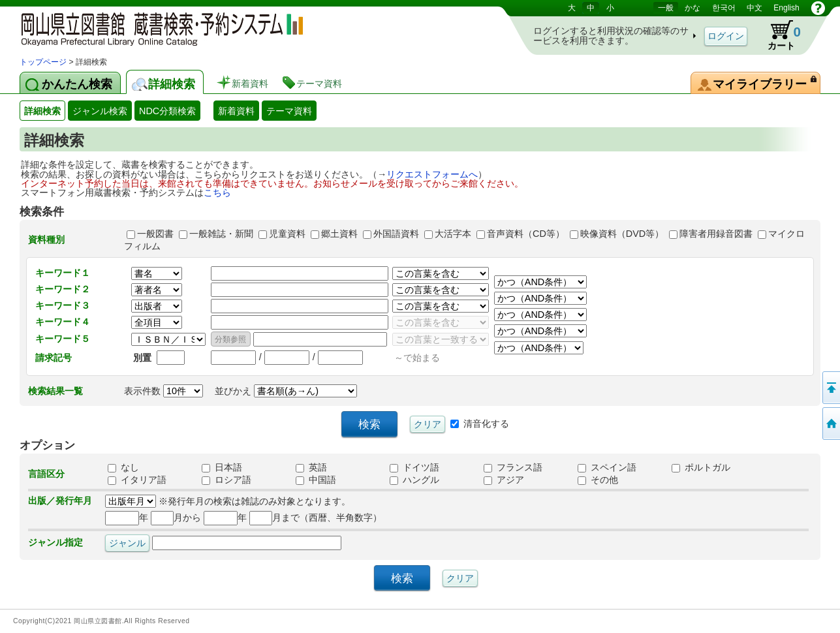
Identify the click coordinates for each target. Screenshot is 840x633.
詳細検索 (42, 111)
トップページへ (830, 424)
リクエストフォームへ (432, 174)
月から (176, 517)
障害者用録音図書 (716, 234)
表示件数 (163, 391)
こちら (217, 193)
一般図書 (155, 234)
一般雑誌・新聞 (221, 234)
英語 (311, 467)
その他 (598, 480)
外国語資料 (396, 234)
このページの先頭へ (830, 388)
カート (778, 35)
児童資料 (287, 234)
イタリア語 (137, 480)
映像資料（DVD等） (622, 234)
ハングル (414, 480)
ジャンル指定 (55, 542)
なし (123, 467)
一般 (666, 8)
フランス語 (513, 467)
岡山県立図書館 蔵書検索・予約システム (157, 28)
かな (692, 8)
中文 (754, 8)
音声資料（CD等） (526, 234)
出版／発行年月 (60, 501)
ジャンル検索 (100, 111)
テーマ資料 (289, 111)
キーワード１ (63, 273)
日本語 (222, 467)
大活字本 (453, 234)
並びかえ (286, 391)
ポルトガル (701, 467)
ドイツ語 (414, 467)
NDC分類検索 (167, 111)
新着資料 (236, 111)
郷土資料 (339, 234)
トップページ (43, 62)
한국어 (724, 8)
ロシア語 (226, 480)
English (786, 8)
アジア (504, 480)
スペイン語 (607, 467)
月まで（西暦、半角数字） (316, 517)
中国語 (316, 480)
